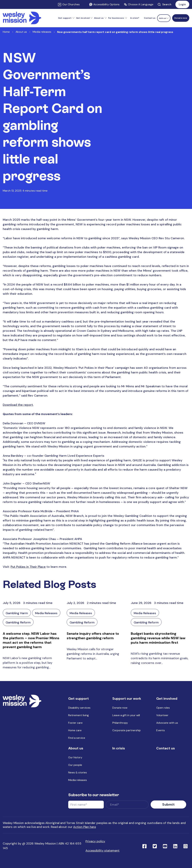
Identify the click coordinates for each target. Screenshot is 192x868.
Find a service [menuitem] (77, 738)
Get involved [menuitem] (167, 699)
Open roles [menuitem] (163, 708)
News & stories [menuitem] (78, 772)
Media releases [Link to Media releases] (42, 32)
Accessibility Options (104, 4)
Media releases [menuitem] (78, 780)
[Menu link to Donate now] (181, 18)
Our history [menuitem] (75, 757)
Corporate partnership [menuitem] (127, 730)
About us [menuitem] (76, 748)
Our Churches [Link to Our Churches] (71, 4)
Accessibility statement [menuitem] (102, 851)
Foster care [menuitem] (75, 723)
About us (99, 18)
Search (164, 4)
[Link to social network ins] (186, 846)
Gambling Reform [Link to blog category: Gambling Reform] (18, 622)
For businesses (116, 18)
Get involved (83, 18)
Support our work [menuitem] (127, 699)
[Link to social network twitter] (155, 846)
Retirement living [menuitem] (78, 715)
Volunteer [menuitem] (162, 715)
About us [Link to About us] (21, 32)
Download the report (18, 405)
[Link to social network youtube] (165, 846)
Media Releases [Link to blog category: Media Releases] (46, 613)
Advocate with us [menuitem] (167, 723)
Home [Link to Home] (6, 32)
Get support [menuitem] (78, 699)
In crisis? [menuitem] (135, 18)
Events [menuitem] (161, 730)
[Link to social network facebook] (144, 846)
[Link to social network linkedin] (175, 846)
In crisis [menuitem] (119, 748)
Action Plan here (85, 827)
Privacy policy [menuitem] (95, 841)
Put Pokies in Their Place (28, 567)
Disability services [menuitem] (79, 708)
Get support (65, 18)
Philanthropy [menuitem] (120, 723)
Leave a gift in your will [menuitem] (126, 715)
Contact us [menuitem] (150, 18)
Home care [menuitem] (75, 730)
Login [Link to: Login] (182, 4)
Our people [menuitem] (75, 765)
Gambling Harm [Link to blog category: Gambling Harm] (17, 613)
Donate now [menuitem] (120, 708)
